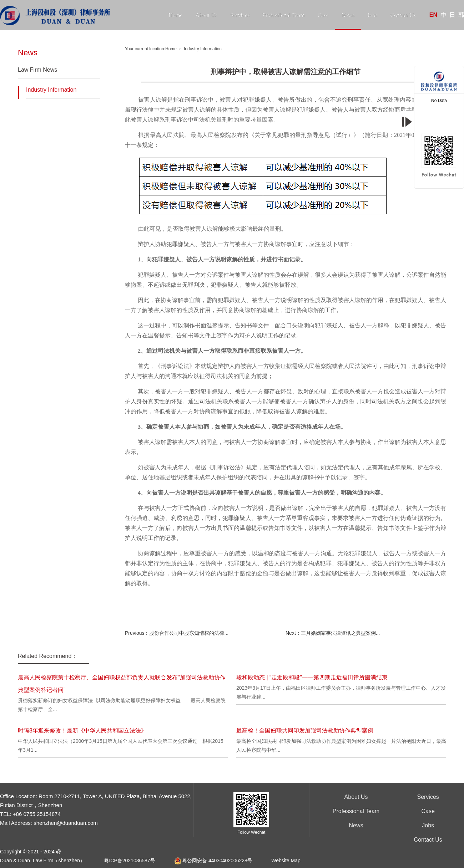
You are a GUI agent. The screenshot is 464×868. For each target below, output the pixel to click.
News (348, 15)
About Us (206, 15)
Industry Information (51, 90)
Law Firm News (37, 70)
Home (175, 15)
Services (240, 15)
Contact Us (403, 15)
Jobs (372, 15)
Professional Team (283, 15)
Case (323, 15)
